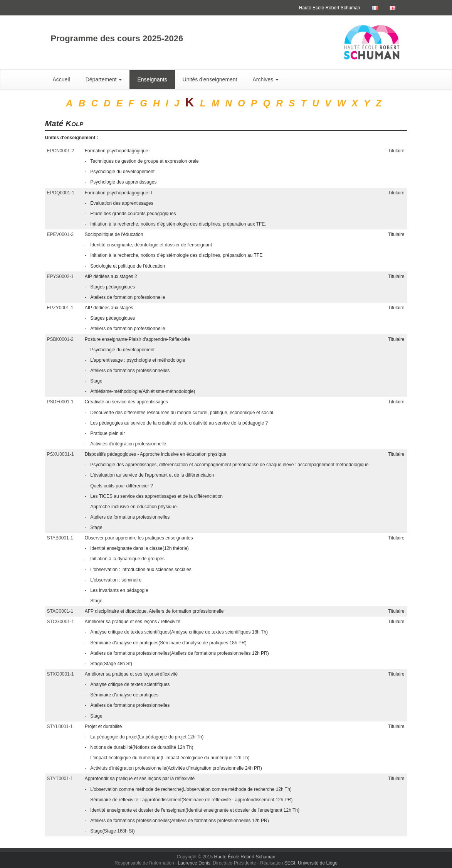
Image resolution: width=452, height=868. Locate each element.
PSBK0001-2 (60, 339)
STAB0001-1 (60, 538)
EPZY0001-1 (60, 308)
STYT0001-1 (60, 779)
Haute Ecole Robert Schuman (330, 8)
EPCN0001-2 (61, 151)
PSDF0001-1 (60, 402)
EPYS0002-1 (60, 276)
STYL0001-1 (60, 726)
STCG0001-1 (61, 622)
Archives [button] (266, 79)
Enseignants (152, 79)
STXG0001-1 (60, 674)
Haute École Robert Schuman (245, 857)
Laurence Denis (194, 863)
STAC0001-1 (60, 611)
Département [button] (104, 79)
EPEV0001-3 (60, 234)
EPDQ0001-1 (61, 193)
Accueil (61, 79)
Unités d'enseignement (210, 79)
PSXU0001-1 (60, 454)
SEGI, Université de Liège (311, 863)
